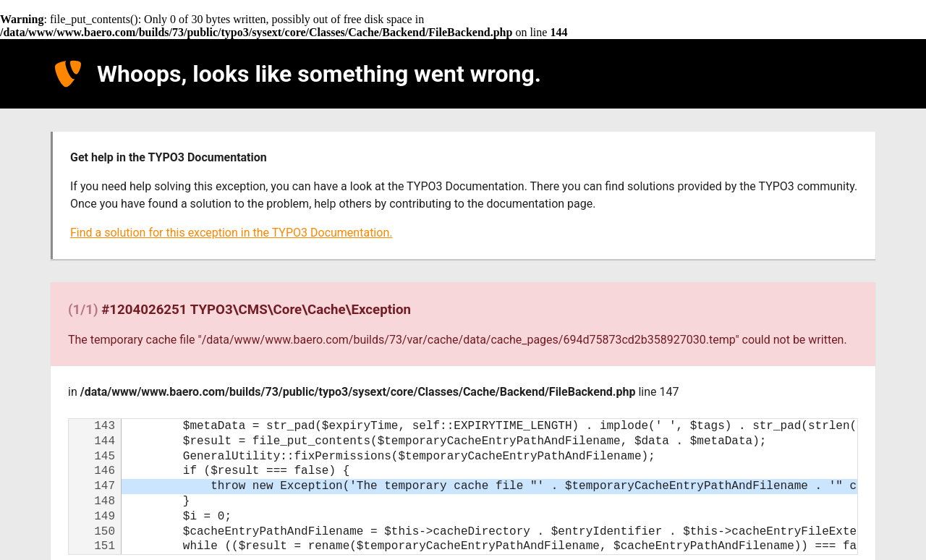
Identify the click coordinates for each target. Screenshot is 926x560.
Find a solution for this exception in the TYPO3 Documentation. (231, 233)
